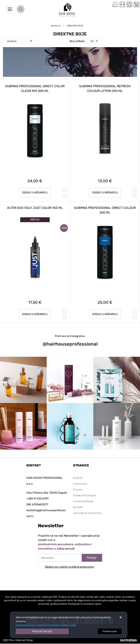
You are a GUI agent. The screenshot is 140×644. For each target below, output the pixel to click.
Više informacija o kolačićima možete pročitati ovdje (46, 625)
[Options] (110, 631)
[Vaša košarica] (136, 4)
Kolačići (78, 478)
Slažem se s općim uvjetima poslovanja (69, 567)
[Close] (42, 631)
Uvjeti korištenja (83, 501)
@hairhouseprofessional (70, 344)
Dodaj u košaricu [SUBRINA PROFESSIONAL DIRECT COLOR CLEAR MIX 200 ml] (35, 193)
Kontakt (78, 507)
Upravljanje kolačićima (87, 513)
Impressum (80, 484)
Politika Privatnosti (85, 495)
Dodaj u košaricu (105, 193)
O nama (78, 490)
